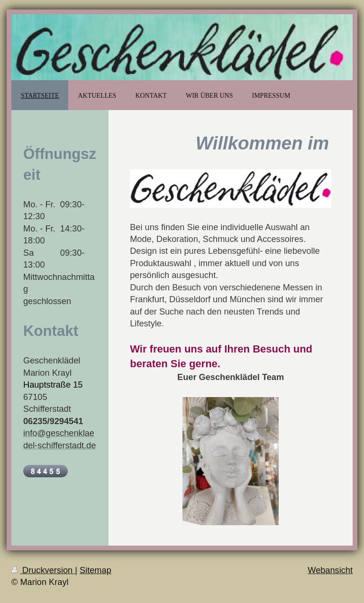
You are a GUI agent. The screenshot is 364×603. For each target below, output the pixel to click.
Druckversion (43, 570)
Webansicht (330, 570)
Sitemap (96, 570)
